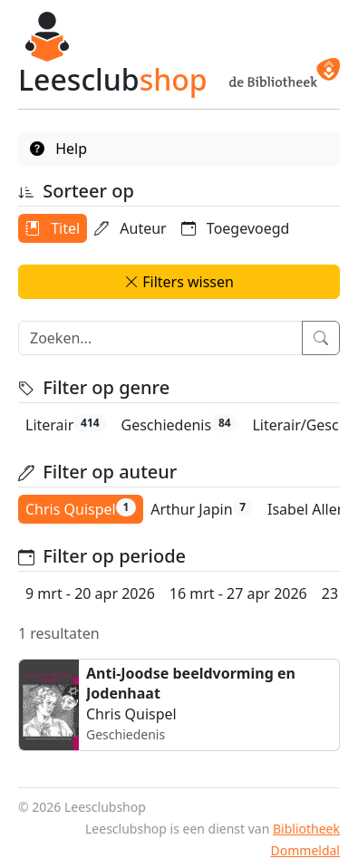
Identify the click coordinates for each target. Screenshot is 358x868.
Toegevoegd (236, 228)
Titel (53, 228)
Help (58, 149)
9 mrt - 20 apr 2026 (90, 593)
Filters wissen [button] (179, 282)
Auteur (131, 228)
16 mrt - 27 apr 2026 (238, 593)
